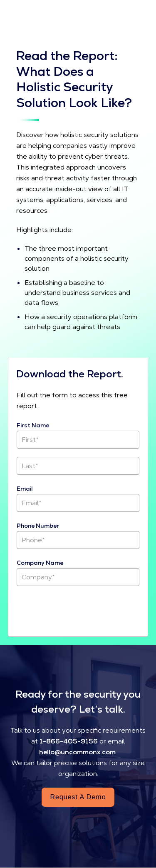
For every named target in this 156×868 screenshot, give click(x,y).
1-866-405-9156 (69, 741)
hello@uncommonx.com (77, 752)
